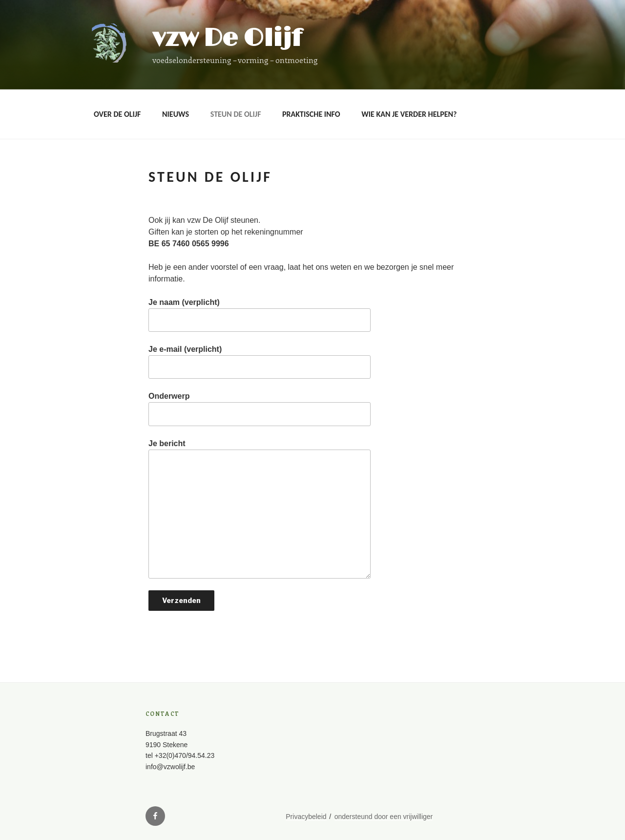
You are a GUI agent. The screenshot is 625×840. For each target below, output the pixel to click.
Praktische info (311, 114)
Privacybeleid (306, 817)
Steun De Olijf (236, 114)
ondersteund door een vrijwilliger (384, 817)
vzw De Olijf (227, 38)
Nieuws (176, 114)
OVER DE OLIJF (117, 114)
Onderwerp (260, 409)
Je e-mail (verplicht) (260, 362)
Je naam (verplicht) (260, 315)
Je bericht (260, 509)
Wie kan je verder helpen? (409, 114)
